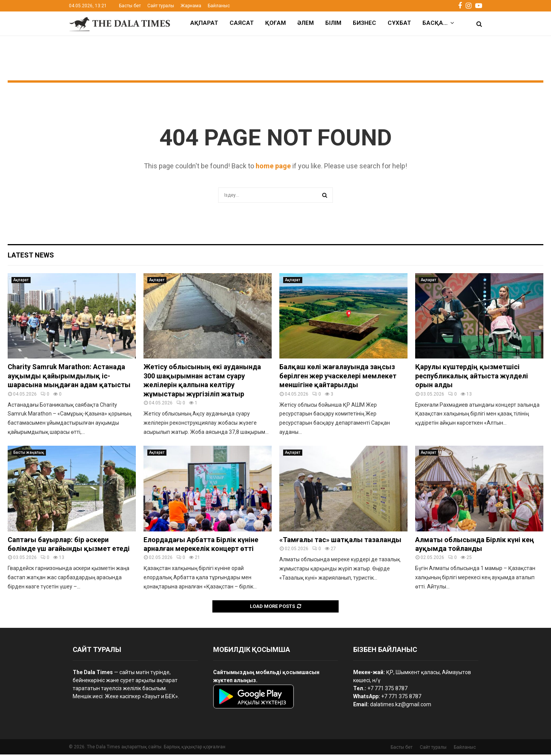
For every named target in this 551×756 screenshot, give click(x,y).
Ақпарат (204, 23)
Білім (333, 23)
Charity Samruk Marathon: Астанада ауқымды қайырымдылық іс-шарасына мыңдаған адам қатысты (69, 377)
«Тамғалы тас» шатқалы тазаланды (340, 541)
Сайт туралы (161, 6)
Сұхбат (399, 23)
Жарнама (191, 6)
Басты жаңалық (29, 454)
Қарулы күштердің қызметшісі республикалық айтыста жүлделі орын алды (472, 377)
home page (273, 167)
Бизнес (364, 23)
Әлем (306, 23)
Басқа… (435, 23)
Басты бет (130, 6)
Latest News (31, 257)
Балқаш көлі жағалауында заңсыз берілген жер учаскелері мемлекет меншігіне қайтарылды (338, 377)
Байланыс (219, 6)
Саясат (242, 23)
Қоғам (275, 23)
